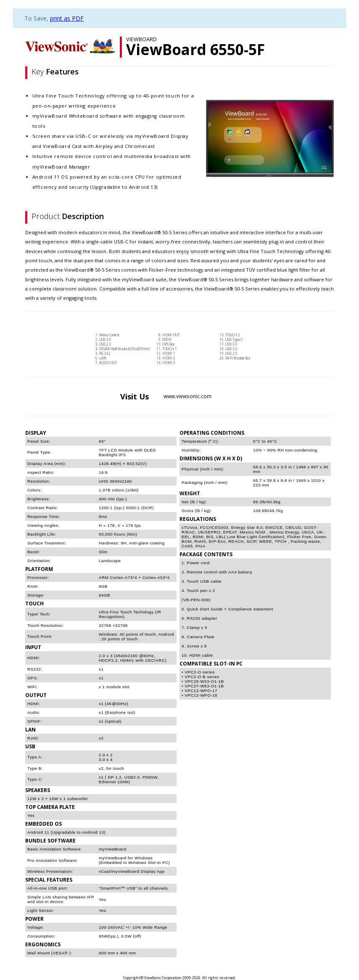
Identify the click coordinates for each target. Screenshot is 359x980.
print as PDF (67, 18)
